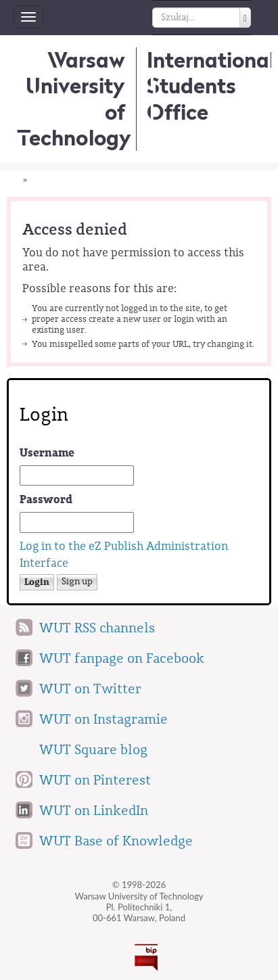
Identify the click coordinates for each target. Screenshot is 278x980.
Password (46, 499)
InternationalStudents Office (211, 86)
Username (47, 453)
